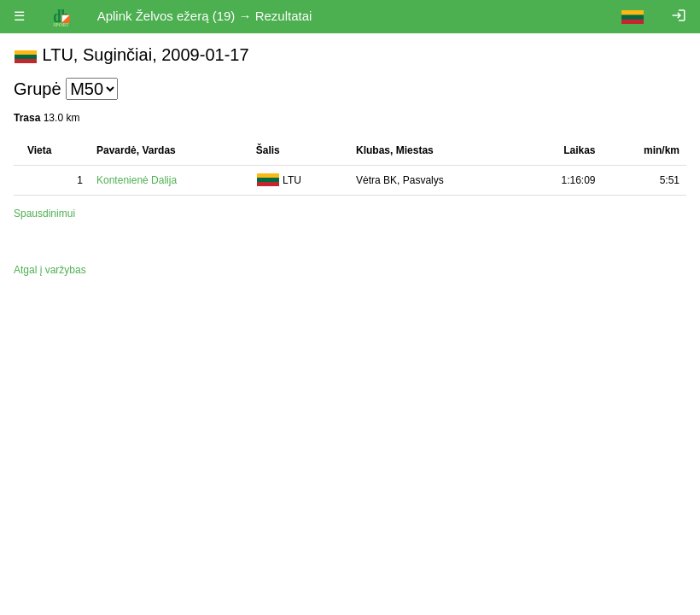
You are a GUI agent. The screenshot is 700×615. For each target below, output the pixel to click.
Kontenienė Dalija (137, 180)
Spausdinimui (44, 214)
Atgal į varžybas (50, 270)
